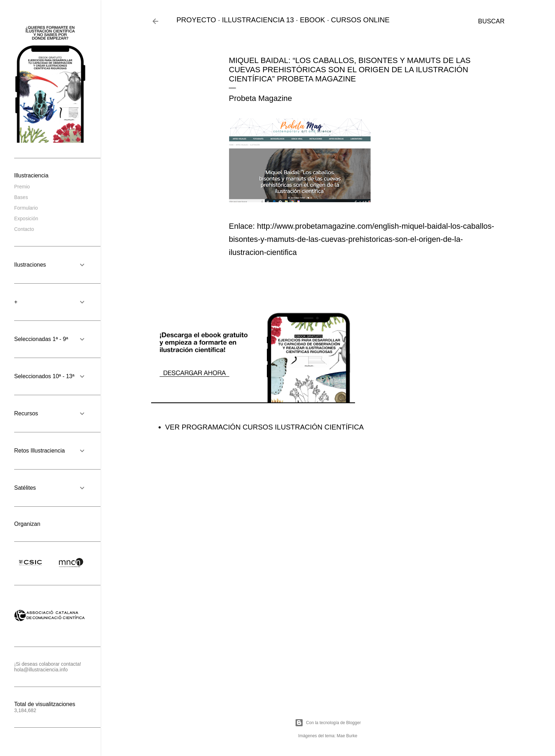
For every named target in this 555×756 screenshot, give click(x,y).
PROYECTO (196, 20)
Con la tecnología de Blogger (328, 723)
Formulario (26, 208)
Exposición (26, 218)
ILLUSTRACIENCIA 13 (258, 20)
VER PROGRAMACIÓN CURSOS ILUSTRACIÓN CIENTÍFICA (265, 427)
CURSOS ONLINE (360, 20)
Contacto (24, 229)
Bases (21, 197)
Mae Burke (347, 736)
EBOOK (312, 20)
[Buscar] (491, 21)
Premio (22, 187)
